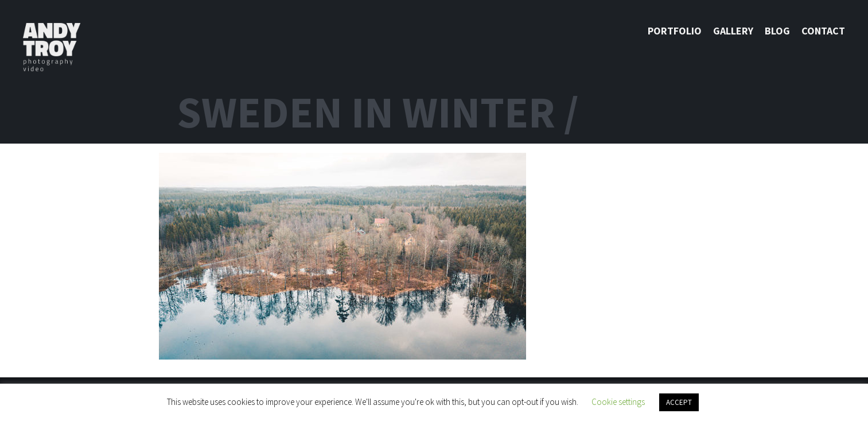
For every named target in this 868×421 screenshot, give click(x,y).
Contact (823, 31)
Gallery (733, 31)
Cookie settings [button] (618, 402)
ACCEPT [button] (679, 402)
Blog (777, 31)
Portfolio (675, 31)
